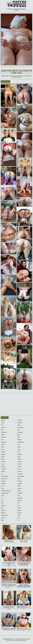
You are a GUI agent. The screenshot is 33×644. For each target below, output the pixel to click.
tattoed (19, 501)
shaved (19, 488)
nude (19, 449)
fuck (2, 503)
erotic (2, 496)
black (2, 449)
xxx (18, 520)
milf (18, 445)
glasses (3, 513)
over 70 (19, 469)
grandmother (4, 515)
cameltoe (3, 469)
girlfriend (3, 510)
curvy (2, 488)
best (2, 440)
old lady (19, 454)
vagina (19, 510)
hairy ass (20, 420)
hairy (2, 520)
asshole (3, 427)
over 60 (19, 467)
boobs (3, 457)
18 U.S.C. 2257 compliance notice (19, 640)
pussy (19, 479)
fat (2, 498)
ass (2, 425)
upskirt (19, 508)
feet (2, 501)
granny (3, 518)
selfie (19, 486)
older (19, 457)
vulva (19, 515)
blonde (3, 452)
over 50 (19, 464)
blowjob (3, 454)
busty (2, 464)
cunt (2, 486)
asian (2, 423)
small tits (20, 493)
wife (18, 518)
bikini (2, 447)
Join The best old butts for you (16, 72)
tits (18, 503)
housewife (20, 432)
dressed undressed (6, 491)
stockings (20, 498)
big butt (3, 467)
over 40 (19, 462)
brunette (3, 462)
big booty (3, 442)
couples (3, 481)
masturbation (21, 442)
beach (3, 435)
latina (19, 435)
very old (19, 513)
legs (18, 437)
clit (2, 474)
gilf (2, 508)
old (18, 452)
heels (19, 425)
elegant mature (5, 493)
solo (18, 496)
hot (18, 430)
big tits (3, 445)
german (3, 505)
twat (18, 505)
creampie (3, 484)
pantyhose (20, 474)
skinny (19, 491)
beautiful (3, 437)
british (3, 459)
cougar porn (4, 479)
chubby (3, 471)
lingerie (19, 440)
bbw (2, 430)
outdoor (19, 459)
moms (19, 447)
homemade (20, 427)
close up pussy (5, 476)
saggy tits (20, 484)
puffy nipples (20, 476)
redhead (19, 481)
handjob (19, 423)
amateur (3, 420)
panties (19, 471)
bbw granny (4, 432)
